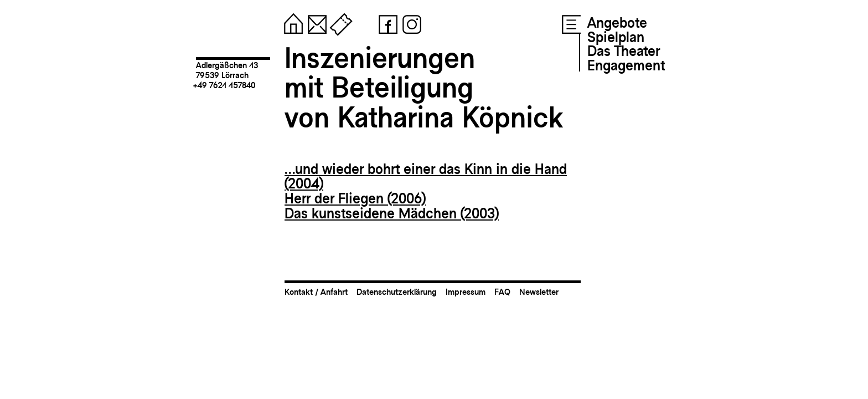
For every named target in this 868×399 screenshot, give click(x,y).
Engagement (626, 65)
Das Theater (624, 51)
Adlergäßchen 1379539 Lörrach (227, 70)
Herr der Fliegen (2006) (355, 198)
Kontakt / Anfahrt (316, 292)
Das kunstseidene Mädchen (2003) (392, 213)
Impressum (466, 292)
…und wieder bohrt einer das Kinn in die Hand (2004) (426, 177)
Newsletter (539, 292)
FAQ (502, 292)
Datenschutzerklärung (397, 292)
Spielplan (616, 37)
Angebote (617, 23)
